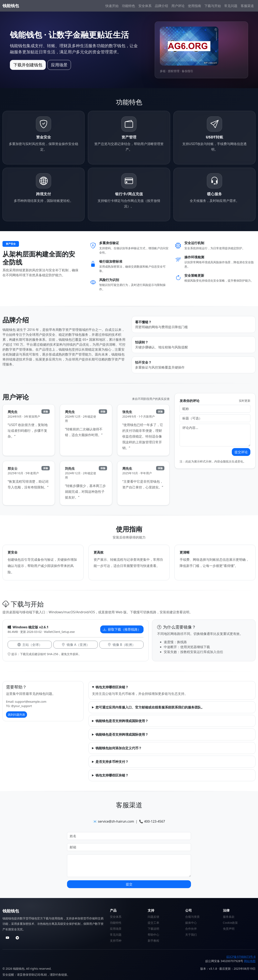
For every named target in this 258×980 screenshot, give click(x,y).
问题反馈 (153, 917)
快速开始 (112, 6)
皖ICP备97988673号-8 (241, 957)
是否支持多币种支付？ (112, 762)
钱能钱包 (11, 6)
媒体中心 (191, 923)
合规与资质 (192, 917)
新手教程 (153, 941)
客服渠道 (247, 6)
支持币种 (116, 941)
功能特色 (128, 6)
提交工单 (153, 923)
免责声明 (229, 929)
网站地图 (250, 961)
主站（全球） (30, 645)
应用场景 (59, 65)
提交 (129, 884)
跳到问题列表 (16, 715)
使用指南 (194, 6)
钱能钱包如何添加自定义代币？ (119, 748)
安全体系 (145, 6)
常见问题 (231, 6)
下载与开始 (213, 6)
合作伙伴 (191, 929)
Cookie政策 (230, 923)
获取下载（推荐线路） (122, 629)
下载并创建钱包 (28, 65)
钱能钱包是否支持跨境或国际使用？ (122, 721)
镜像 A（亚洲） (75, 645)
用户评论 (178, 6)
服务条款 (229, 917)
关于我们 (191, 935)
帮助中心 (153, 935)
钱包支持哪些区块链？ (112, 687)
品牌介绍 (161, 6)
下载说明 (153, 929)
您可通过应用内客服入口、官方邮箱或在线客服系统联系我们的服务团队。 (150, 707)
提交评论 (241, 452)
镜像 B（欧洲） (122, 645)
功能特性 (116, 923)
